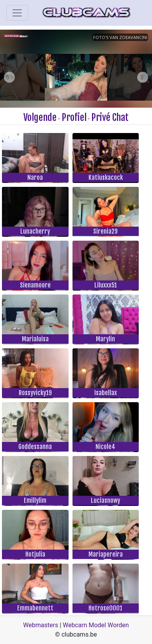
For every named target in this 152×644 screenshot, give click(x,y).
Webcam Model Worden (96, 625)
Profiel (74, 117)
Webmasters (41, 625)
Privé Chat (110, 117)
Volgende (40, 117)
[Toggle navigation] (17, 13)
